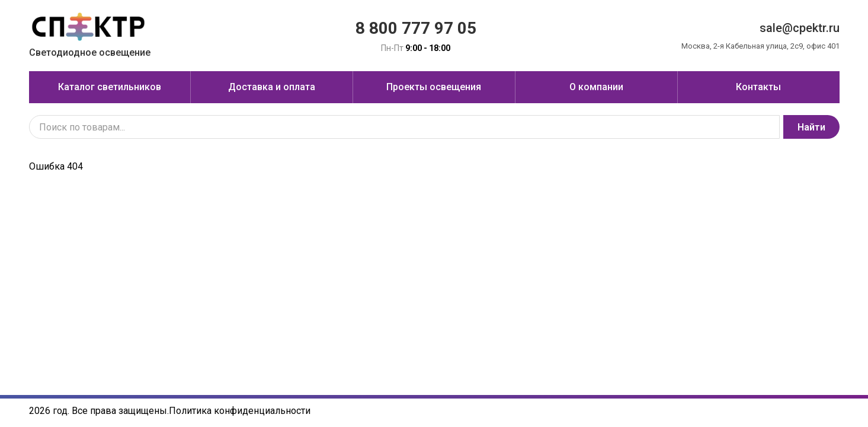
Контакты (758, 87)
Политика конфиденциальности (240, 411)
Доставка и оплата (272, 87)
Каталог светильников (110, 87)
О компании (596, 87)
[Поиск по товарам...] (404, 127)
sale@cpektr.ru (800, 28)
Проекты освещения (434, 87)
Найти (811, 127)
